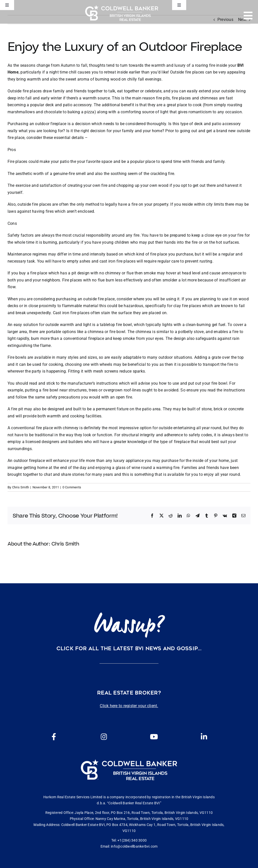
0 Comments (72, 487)
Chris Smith (21, 487)
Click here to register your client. (129, 706)
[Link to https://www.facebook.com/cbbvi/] (54, 737)
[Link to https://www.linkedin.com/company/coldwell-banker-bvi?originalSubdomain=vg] (204, 737)
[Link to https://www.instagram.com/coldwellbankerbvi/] (104, 737)
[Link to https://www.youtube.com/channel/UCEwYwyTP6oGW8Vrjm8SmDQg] (154, 737)
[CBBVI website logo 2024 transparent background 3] (122, 13)
